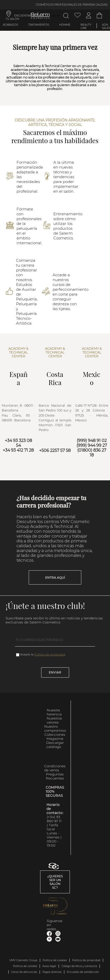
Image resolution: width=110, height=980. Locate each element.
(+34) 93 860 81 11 (54, 819)
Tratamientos (39, 25)
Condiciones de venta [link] (55, 768)
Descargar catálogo (55, 745)
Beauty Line (86, 26)
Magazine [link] (55, 739)
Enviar (55, 672)
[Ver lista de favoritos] (77, 16)
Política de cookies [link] (55, 960)
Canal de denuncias (24, 972)
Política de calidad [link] (25, 966)
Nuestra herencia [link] (54, 712)
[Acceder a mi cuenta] (89, 16)
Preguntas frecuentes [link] (55, 776)
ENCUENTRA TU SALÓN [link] (18, 17)
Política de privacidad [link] (86, 960)
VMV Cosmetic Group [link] (23, 960)
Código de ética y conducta (79, 966)
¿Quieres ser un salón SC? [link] (55, 882)
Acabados (10, 25)
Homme (65, 25)
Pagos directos (52, 972)
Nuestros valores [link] (54, 720)
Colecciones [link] (55, 734)
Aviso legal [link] (49, 966)
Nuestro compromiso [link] (55, 728)
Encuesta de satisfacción (83, 972)
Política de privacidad (50, 654)
